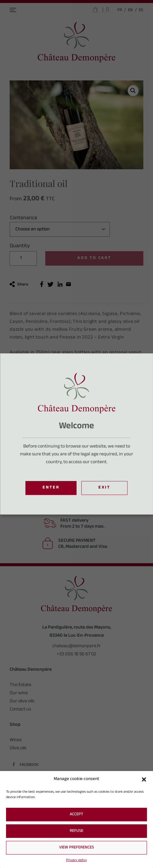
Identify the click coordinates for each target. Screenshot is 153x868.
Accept (76, 815)
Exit (104, 488)
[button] (144, 779)
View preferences (76, 848)
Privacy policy (76, 860)
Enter (51, 488)
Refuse (76, 831)
